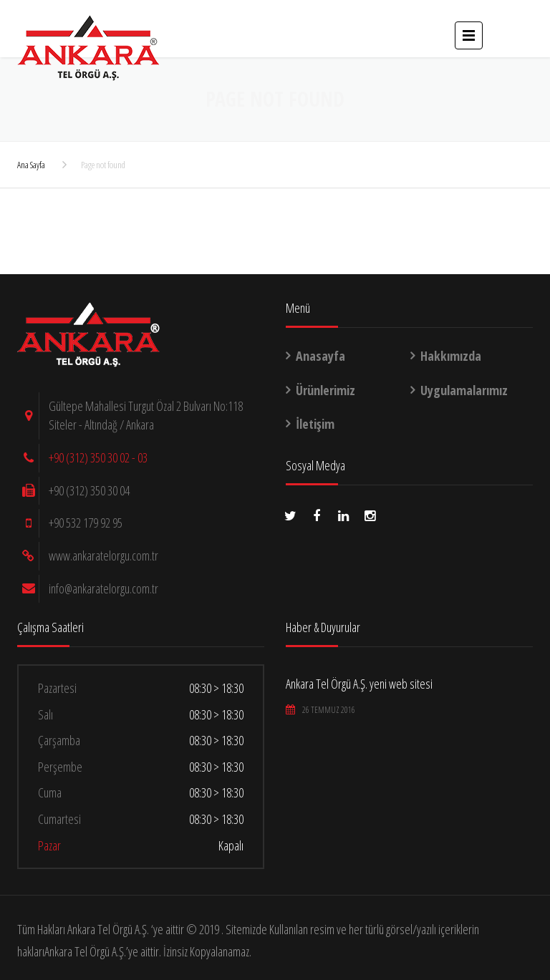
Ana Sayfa (31, 165)
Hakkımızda (451, 356)
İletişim (315, 424)
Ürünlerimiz (325, 390)
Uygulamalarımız (464, 390)
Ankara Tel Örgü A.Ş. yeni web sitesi (359, 684)
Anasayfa (320, 356)
